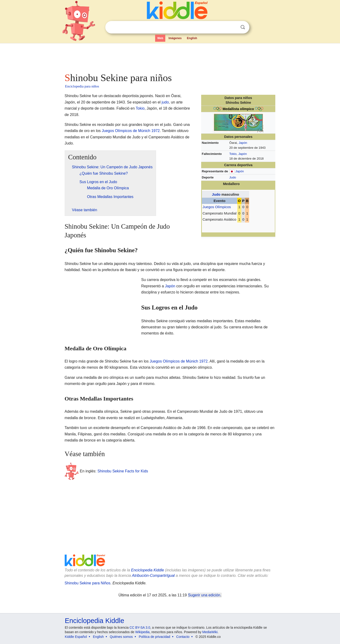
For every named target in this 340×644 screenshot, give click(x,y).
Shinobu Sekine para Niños (88, 583)
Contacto (183, 637)
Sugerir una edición (204, 595)
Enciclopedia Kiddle (148, 570)
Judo (233, 177)
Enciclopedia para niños (82, 86)
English (192, 38)
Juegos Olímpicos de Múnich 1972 (131, 131)
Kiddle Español (76, 637)
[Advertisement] (170, 57)
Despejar (233, 27)
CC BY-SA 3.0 (140, 627)
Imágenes (175, 38)
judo (165, 102)
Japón (243, 143)
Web (160, 38)
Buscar (243, 27)
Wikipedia (142, 632)
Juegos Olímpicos (217, 207)
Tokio (233, 154)
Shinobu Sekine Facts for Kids (123, 471)
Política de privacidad (155, 637)
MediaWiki (210, 632)
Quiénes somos (121, 637)
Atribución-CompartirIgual (153, 576)
